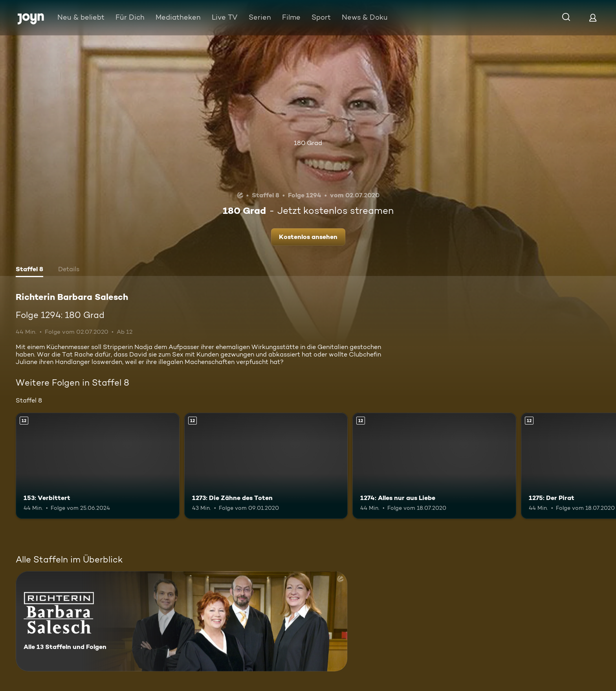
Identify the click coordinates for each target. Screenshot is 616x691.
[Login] (593, 17)
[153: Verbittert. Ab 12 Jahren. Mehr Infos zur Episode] (98, 466)
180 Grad (308, 143)
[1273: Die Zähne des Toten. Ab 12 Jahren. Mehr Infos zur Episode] (266, 466)
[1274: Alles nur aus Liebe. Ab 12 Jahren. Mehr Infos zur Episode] (434, 466)
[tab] (29, 270)
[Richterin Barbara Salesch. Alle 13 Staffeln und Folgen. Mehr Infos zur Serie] (181, 621)
